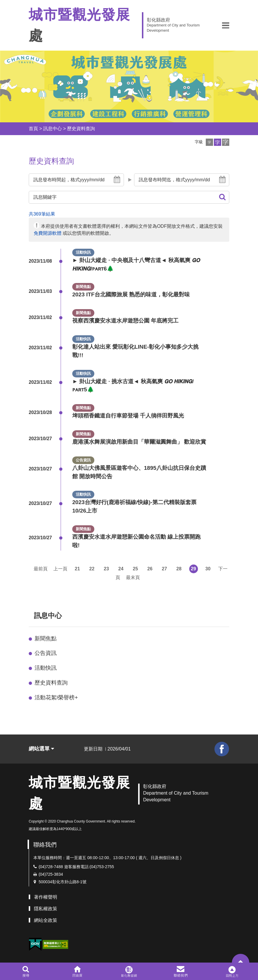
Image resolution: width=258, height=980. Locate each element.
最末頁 (133, 577)
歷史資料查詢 (81, 129)
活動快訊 (46, 668)
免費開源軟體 (48, 233)
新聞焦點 (46, 638)
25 (136, 569)
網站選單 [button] (41, 749)
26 (150, 569)
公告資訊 (46, 653)
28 (179, 569)
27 (165, 569)
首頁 (33, 129)
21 (77, 569)
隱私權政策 (46, 909)
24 (121, 569)
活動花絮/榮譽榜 (56, 697)
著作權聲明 (46, 897)
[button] (226, 25)
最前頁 (41, 569)
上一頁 (60, 569)
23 (107, 569)
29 (194, 569)
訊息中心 (53, 129)
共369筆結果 (42, 214)
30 (208, 569)
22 (92, 569)
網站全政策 (46, 920)
